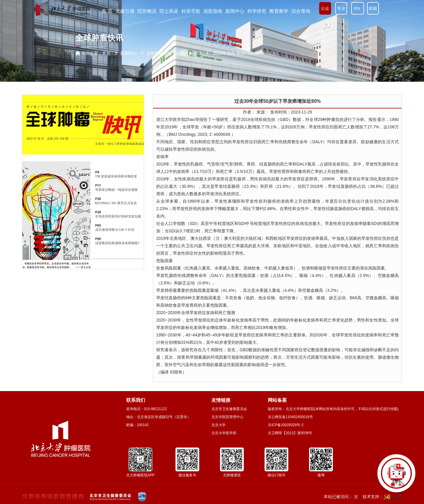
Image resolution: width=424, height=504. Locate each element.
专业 (341, 8)
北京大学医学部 (224, 433)
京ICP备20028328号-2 (286, 425)
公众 (325, 8)
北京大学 (219, 425)
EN (358, 8)
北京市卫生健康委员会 (229, 409)
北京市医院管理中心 (227, 417)
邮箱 (373, 8)
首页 (106, 53)
